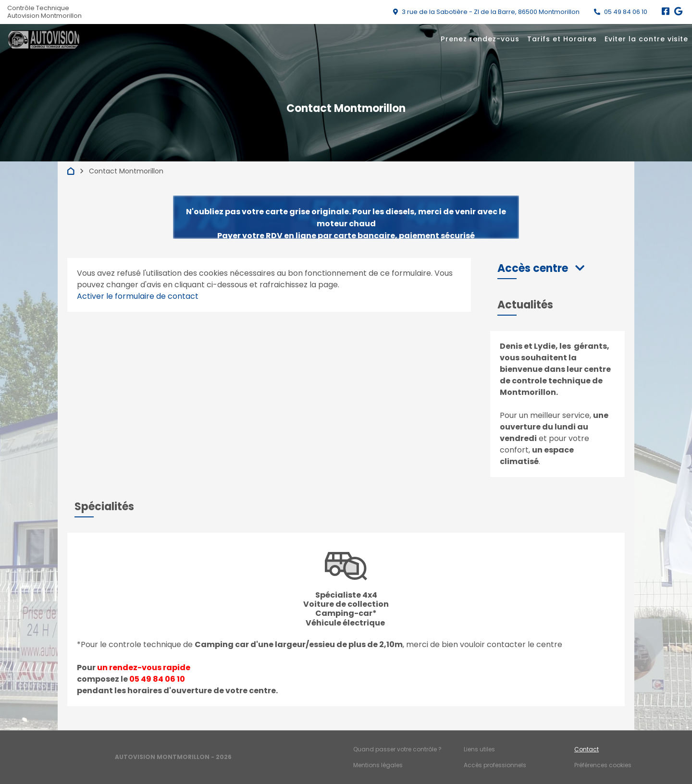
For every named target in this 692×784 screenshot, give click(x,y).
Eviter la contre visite (646, 39)
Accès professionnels (495, 765)
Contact (587, 749)
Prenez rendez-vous (480, 39)
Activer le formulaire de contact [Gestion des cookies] (138, 296)
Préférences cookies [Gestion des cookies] (603, 765)
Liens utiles (479, 749)
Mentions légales (378, 765)
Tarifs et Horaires (562, 39)
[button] (541, 268)
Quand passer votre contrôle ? (397, 749)
